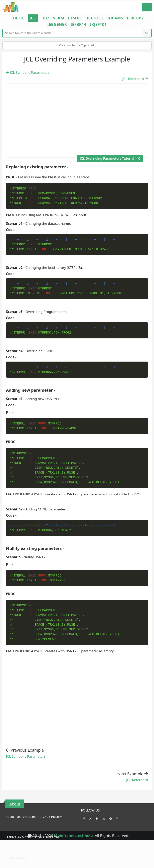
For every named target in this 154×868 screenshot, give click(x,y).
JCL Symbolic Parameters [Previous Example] (28, 72)
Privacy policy (50, 817)
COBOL (17, 18)
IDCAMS (115, 18)
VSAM (59, 18)
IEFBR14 (79, 24)
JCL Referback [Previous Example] (135, 79)
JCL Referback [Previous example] (137, 780)
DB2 (45, 18)
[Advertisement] (77, 120)
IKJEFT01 (98, 24)
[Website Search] (73, 33)
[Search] (147, 33)
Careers (29, 817)
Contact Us (16, 858)
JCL (33, 18)
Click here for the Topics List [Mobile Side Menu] (77, 45)
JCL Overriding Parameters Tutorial (110, 158)
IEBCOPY (135, 18)
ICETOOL (95, 18)
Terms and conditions (25, 837)
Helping (53, 837)
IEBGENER (57, 24)
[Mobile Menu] (147, 7)
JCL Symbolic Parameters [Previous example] (26, 756)
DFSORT (75, 18)
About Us (13, 817)
